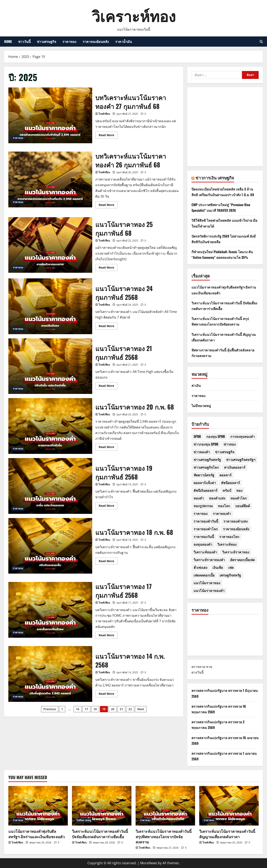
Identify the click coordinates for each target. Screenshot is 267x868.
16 (78, 709)
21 (121, 709)
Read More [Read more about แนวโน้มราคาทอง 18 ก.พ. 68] (108, 562)
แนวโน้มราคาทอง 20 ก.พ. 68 (50, 426)
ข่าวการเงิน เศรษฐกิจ (215, 178)
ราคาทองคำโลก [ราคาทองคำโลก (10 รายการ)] (206, 529)
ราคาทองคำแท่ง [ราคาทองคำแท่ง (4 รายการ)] (236, 521)
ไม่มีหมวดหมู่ (201, 406)
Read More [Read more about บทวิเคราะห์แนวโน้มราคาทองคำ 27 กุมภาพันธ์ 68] (108, 136)
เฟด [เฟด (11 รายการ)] (231, 567)
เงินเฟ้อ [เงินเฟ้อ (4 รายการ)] (218, 567)
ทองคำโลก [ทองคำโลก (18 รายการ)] (239, 498)
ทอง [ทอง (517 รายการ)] (239, 490)
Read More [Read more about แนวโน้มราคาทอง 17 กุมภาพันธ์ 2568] (108, 636)
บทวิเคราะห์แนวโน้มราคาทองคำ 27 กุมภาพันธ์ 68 (50, 115)
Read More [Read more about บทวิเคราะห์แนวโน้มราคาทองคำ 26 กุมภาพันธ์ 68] (108, 205)
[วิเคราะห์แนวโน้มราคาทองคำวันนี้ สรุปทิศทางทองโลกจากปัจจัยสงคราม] (165, 806)
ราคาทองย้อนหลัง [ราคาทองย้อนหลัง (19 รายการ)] (236, 529)
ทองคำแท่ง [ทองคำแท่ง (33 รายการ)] (217, 498)
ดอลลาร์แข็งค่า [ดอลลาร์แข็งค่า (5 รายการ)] (205, 483)
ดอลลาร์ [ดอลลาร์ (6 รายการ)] (225, 475)
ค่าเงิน (196, 385)
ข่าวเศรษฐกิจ (47, 41)
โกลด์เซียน (104, 114)
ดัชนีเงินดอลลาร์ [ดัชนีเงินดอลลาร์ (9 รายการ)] (205, 490)
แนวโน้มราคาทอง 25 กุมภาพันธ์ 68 (50, 245)
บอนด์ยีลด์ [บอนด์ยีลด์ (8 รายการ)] (243, 506)
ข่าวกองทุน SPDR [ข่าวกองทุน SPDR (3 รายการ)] (206, 444)
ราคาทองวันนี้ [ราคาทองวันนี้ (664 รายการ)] (204, 537)
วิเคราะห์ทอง (134, 15)
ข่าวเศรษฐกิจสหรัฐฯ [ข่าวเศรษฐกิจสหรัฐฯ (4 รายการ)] (241, 460)
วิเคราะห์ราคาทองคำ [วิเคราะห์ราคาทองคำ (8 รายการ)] (209, 560)
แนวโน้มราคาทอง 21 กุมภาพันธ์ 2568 (50, 366)
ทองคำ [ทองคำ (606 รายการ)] (199, 498)
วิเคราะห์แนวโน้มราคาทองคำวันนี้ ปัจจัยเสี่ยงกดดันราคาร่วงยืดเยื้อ (100, 834)
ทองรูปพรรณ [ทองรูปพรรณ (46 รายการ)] (203, 506)
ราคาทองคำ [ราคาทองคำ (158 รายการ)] (222, 513)
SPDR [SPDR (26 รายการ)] (197, 436)
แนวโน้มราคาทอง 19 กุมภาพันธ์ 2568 (50, 486)
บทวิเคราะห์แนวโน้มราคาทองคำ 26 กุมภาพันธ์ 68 (50, 179)
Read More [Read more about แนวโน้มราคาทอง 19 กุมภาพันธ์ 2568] (108, 506)
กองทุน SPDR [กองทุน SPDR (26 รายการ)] (216, 436)
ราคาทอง (69, 41)
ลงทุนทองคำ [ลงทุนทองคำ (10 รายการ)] (203, 544)
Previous (50, 709)
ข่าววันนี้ (24, 41)
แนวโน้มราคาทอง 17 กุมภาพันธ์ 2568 (50, 610)
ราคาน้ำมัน (123, 41)
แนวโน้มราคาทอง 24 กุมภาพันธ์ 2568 (50, 306)
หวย (209, 667)
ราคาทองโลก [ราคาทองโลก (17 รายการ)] (229, 537)
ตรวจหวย (198, 667)
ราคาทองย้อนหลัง (96, 41)
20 (113, 709)
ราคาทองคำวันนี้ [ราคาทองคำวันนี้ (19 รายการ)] (206, 521)
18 (95, 709)
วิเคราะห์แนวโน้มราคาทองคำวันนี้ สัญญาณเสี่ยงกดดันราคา (227, 834)
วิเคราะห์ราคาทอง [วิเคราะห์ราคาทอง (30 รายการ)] (236, 552)
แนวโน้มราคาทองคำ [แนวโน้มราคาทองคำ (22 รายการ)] (209, 590)
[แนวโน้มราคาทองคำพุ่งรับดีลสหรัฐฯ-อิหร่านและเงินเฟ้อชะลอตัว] (38, 806)
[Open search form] (261, 42)
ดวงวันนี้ (198, 672)
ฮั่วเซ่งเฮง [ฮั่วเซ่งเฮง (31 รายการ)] (200, 567)
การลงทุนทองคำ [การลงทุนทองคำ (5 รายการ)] (242, 436)
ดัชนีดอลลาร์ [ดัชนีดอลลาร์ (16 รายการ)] (230, 483)
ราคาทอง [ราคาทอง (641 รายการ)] (201, 513)
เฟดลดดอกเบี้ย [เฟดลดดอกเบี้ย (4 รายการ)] (204, 575)
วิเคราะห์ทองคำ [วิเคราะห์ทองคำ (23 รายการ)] (205, 552)
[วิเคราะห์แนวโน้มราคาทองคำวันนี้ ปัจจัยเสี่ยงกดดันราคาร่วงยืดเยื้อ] (102, 806)
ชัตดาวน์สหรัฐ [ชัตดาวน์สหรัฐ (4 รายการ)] (204, 475)
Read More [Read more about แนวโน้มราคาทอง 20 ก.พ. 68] (108, 448)
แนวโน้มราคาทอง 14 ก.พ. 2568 (50, 674)
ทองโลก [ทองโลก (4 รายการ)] (224, 506)
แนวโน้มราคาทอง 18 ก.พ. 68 (50, 546)
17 (86, 709)
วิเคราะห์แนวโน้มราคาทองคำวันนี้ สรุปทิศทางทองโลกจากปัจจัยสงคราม (164, 836)
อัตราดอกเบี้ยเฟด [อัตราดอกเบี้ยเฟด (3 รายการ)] (242, 560)
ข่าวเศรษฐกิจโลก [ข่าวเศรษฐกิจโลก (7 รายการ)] (206, 467)
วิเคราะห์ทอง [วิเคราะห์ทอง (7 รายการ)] (227, 544)
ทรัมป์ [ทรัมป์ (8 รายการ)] (227, 490)
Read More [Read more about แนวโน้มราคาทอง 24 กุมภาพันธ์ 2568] (108, 327)
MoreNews (149, 863)
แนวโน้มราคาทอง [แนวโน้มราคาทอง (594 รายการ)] (207, 583)
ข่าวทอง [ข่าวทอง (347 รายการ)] (230, 444)
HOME (8, 41)
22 (130, 709)
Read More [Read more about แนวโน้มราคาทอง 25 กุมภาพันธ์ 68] (108, 268)
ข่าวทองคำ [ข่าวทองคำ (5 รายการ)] (202, 452)
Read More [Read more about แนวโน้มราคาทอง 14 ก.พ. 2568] (108, 694)
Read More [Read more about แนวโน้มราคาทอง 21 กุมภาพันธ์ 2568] (108, 386)
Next (141, 709)
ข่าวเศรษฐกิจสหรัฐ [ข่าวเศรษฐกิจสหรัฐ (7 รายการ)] (207, 460)
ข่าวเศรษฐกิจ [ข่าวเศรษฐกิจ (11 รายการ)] (225, 452)
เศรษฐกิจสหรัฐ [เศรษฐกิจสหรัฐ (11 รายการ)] (230, 575)
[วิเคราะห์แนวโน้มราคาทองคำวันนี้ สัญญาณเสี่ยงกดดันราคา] (229, 806)
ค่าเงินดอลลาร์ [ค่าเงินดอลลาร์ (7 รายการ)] (235, 467)
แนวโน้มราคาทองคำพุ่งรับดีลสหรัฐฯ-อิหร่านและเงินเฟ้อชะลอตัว (37, 834)
